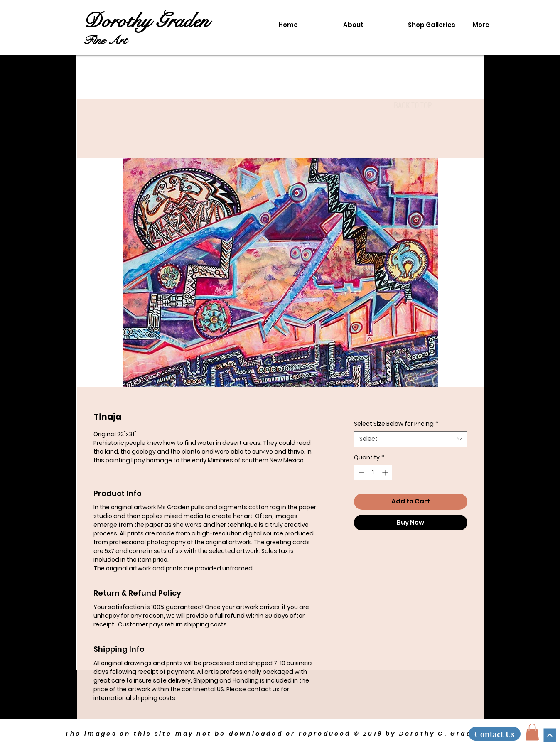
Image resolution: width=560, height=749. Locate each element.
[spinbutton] (373, 473)
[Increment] (386, 473)
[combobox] (411, 439)
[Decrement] (360, 473)
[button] (532, 732)
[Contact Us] (495, 734)
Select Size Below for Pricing (396, 424)
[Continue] (550, 735)
